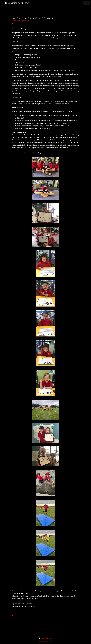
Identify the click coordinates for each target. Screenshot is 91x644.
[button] (13, 24)
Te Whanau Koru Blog (17, 3)
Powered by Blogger (46, 638)
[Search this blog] (81, 3)
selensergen (49, 642)
